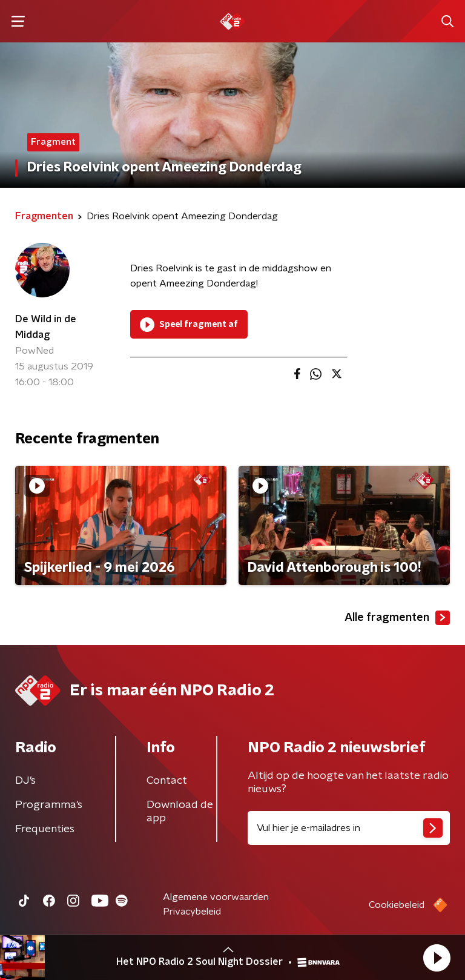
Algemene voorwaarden (216, 897)
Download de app (180, 812)
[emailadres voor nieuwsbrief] (349, 828)
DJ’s (25, 781)
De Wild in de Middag (46, 327)
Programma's (49, 805)
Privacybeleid (192, 912)
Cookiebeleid (397, 905)
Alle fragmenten (397, 618)
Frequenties (45, 829)
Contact (167, 781)
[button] (437, 958)
